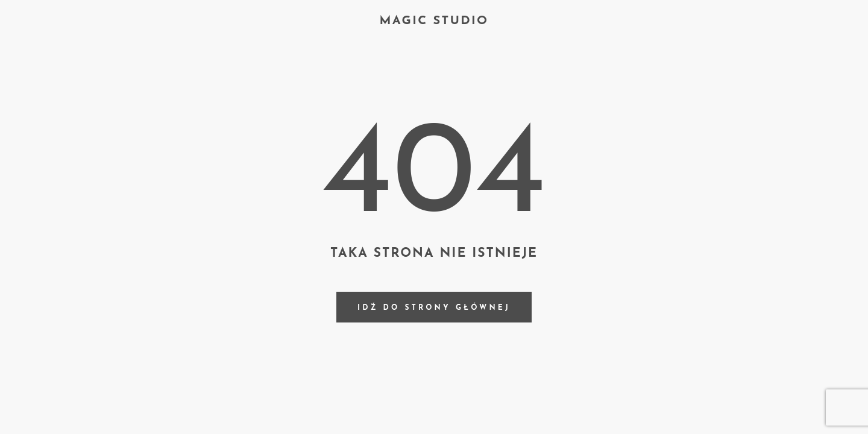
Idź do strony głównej (434, 308)
